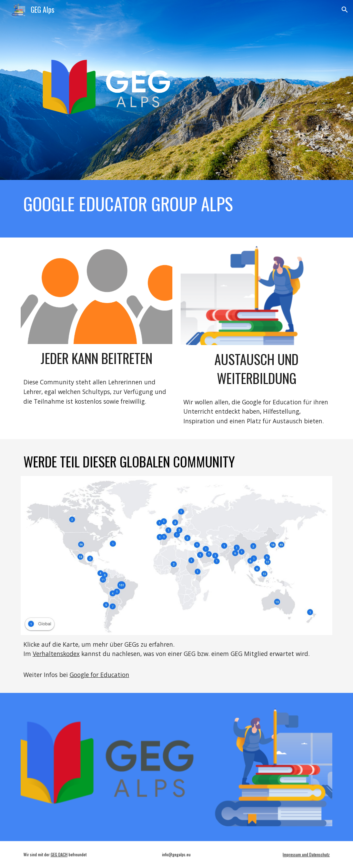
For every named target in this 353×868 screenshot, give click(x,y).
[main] (177, 204)
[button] (345, 10)
